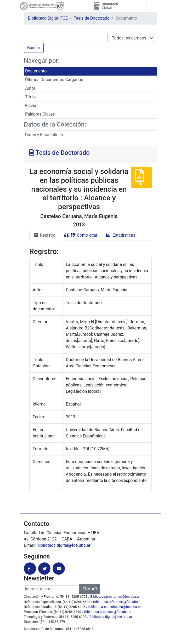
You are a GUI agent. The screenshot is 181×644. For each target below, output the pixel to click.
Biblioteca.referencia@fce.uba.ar (117, 602)
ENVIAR (90, 589)
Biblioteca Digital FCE (48, 18)
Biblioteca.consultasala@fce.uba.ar (115, 607)
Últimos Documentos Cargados (54, 80)
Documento (36, 71)
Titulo (30, 97)
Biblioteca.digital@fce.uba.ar (111, 617)
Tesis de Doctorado (92, 18)
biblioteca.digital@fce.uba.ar (64, 545)
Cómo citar (81, 235)
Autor (30, 88)
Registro (45, 235)
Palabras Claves (40, 114)
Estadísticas (121, 235)
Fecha (31, 106)
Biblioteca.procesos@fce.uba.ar (108, 612)
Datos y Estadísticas (44, 135)
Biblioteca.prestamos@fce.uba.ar (115, 597)
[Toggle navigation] (154, 6)
